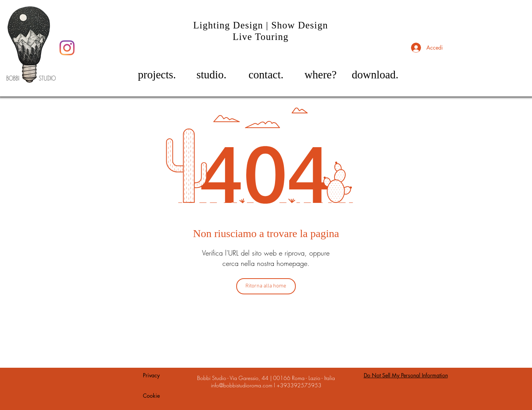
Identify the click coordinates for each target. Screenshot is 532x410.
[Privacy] (151, 375)
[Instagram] (67, 48)
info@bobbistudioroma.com (242, 385)
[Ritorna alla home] (266, 286)
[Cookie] (151, 396)
